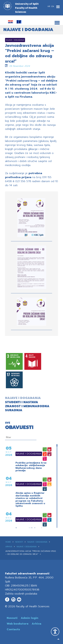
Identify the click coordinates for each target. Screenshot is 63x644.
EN (53, 6)
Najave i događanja (25, 454)
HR (49, 6)
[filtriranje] (21, 437)
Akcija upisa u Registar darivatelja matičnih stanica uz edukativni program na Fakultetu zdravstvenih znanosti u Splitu (30, 499)
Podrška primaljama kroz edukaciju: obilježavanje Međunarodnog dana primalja (31, 467)
